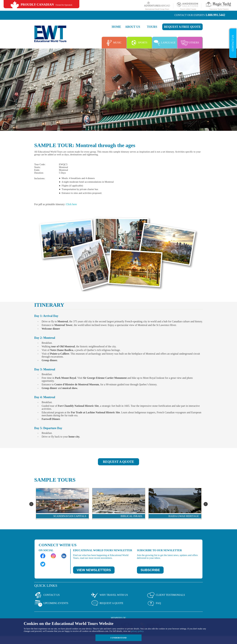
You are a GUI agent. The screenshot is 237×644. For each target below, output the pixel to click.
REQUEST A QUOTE (118, 462)
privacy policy (137, 631)
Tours (152, 27)
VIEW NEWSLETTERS (94, 570)
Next (206, 504)
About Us (133, 27)
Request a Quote (107, 603)
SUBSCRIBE (150, 570)
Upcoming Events (51, 603)
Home (116, 27)
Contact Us (233, 43)
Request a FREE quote (182, 27)
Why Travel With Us (109, 595)
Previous (31, 504)
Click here (71, 204)
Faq (154, 603)
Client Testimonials (166, 595)
